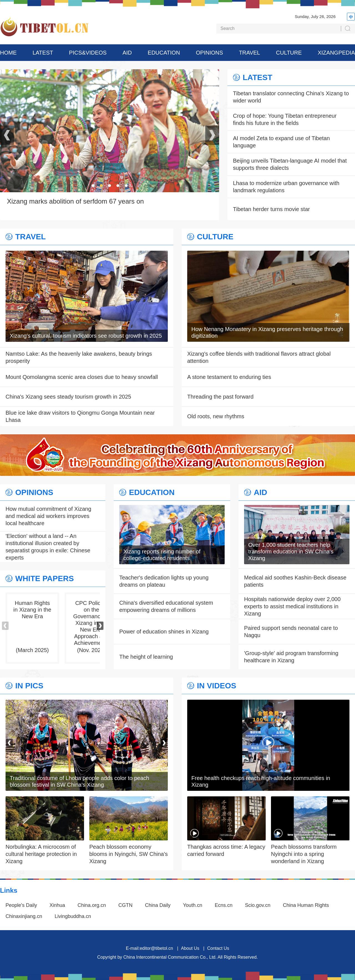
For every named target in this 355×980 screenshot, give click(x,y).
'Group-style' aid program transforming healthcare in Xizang (291, 657)
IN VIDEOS (217, 686)
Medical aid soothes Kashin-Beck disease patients (295, 581)
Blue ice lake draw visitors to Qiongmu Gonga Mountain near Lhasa (80, 416)
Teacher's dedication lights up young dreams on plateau (164, 581)
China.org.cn (92, 905)
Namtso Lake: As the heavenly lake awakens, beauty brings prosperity (79, 357)
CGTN (125, 905)
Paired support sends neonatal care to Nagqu (291, 632)
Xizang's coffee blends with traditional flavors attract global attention (259, 357)
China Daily (158, 905)
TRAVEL (249, 53)
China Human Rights (306, 905)
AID (127, 53)
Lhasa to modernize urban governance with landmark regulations (286, 187)
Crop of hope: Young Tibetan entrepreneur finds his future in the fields (285, 119)
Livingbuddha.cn (73, 916)
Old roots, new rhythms (216, 416)
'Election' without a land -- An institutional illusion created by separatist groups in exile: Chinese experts (48, 547)
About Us (190, 948)
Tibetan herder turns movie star (271, 209)
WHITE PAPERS (45, 579)
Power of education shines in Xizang (164, 632)
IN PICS (29, 686)
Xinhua (57, 905)
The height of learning (146, 657)
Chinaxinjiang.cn (24, 916)
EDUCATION (164, 53)
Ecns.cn (224, 905)
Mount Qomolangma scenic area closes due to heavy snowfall (82, 377)
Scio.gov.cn (258, 905)
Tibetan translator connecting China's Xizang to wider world (291, 97)
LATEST (43, 53)
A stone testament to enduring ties (229, 377)
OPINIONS (209, 53)
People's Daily (21, 905)
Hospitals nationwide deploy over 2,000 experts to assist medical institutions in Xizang (292, 606)
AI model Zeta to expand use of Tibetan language (281, 142)
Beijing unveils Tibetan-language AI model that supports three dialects (290, 164)
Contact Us (218, 948)
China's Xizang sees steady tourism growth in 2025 (68, 397)
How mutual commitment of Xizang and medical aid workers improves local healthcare (48, 516)
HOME (8, 53)
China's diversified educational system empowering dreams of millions (166, 606)
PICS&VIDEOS (88, 53)
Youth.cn (193, 905)
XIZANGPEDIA (336, 53)
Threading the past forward (220, 397)
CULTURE (289, 53)
